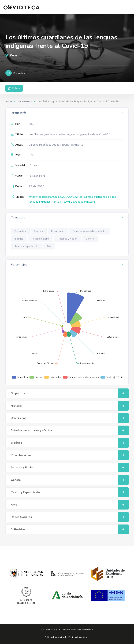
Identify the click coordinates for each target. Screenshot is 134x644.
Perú (11, 55)
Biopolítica (20, 231)
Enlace (14, 88)
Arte (49, 246)
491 (31, 124)
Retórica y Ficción (68, 239)
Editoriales (70, 529)
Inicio (9, 101)
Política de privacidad (55, 637)
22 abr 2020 (36, 186)
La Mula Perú (37, 176)
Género (90, 239)
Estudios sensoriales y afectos (90, 231)
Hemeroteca (25, 101)
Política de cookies (78, 637)
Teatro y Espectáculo (26, 246)
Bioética (19, 239)
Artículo (34, 165)
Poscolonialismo (41, 239)
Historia (39, 231)
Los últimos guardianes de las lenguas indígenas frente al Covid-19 (70, 134)
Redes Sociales (70, 517)
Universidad (58, 231)
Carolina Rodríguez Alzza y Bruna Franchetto (56, 145)
